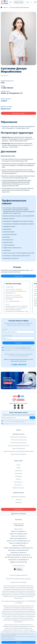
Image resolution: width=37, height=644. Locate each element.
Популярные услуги (18, 434)
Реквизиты (19, 502)
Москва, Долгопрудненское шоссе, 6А (18, 555)
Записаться (18, 343)
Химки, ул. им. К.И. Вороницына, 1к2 (18, 541)
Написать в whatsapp (19, 514)
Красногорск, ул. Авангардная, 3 (18, 560)
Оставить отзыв (19, 276)
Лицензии (18, 500)
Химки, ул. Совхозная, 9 (18, 531)
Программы (18, 476)
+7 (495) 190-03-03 (18, 365)
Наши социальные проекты (19, 454)
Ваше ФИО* (5, 329)
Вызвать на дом (19, 2)
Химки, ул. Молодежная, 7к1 (18, 538)
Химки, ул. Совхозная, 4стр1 (18, 534)
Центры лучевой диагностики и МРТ (18, 446)
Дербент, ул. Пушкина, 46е (19, 562)
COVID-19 (19, 479)
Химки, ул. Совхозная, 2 (18, 536)
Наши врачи (19, 471)
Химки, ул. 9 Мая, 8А (18, 545)
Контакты (18, 520)
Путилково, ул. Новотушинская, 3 (19, 550)
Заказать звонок (19, 509)
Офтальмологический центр (18, 437)
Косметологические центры (18, 443)
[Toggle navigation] (35, 2)
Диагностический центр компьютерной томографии (19, 451)
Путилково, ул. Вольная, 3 (18, 553)
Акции (18, 468)
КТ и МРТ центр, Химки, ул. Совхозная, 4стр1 (19, 557)
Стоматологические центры (19, 440)
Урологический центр (19, 448)
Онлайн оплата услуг (18, 488)
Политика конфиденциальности (18, 575)
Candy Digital (23, 582)
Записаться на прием (18, 113)
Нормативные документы (19, 497)
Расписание (19, 473)
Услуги (19, 430)
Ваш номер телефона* (7, 336)
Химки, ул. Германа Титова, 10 (18, 543)
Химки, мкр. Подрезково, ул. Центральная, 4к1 (18, 548)
